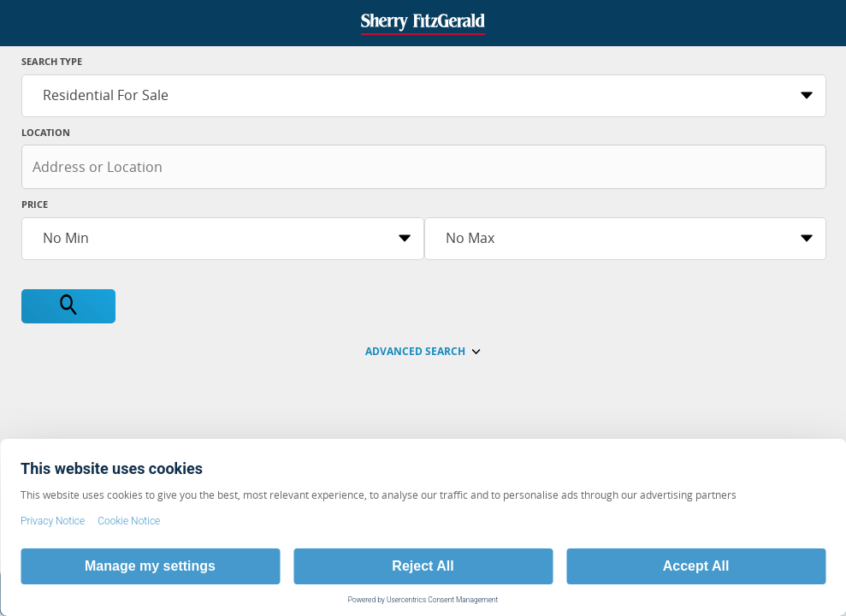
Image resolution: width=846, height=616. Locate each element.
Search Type (52, 61)
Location (46, 132)
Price (35, 204)
